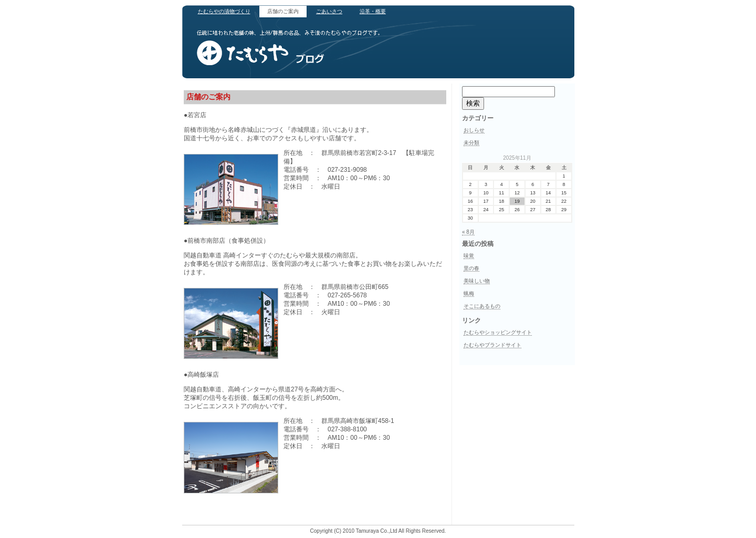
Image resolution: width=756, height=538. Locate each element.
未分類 (471, 143)
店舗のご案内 (283, 11)
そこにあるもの (482, 306)
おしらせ (474, 130)
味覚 (469, 256)
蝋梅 (469, 293)
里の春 (471, 268)
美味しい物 (477, 281)
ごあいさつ (329, 11)
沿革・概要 (373, 11)
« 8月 (468, 232)
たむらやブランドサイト (492, 345)
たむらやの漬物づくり (224, 11)
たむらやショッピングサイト (498, 332)
